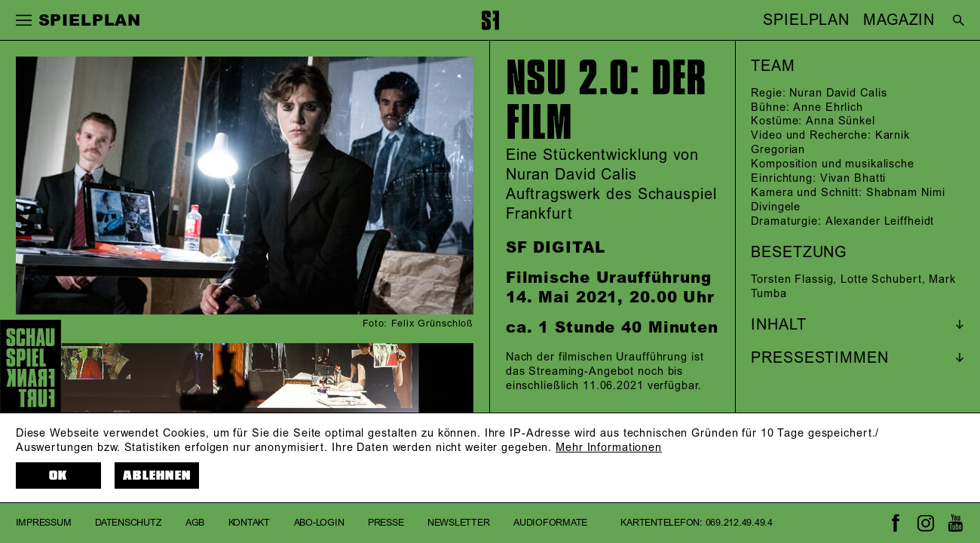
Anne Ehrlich (828, 108)
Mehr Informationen (609, 448)
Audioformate (550, 523)
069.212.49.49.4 (739, 523)
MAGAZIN (899, 20)
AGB (195, 523)
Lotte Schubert (881, 280)
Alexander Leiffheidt (880, 222)
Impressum (44, 523)
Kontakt (249, 523)
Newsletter (458, 523)
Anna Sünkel (841, 121)
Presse (386, 523)
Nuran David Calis (838, 94)
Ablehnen (157, 476)
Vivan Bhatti (853, 179)
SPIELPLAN (806, 20)
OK (58, 476)
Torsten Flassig (792, 280)
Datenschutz (128, 523)
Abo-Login (319, 523)
